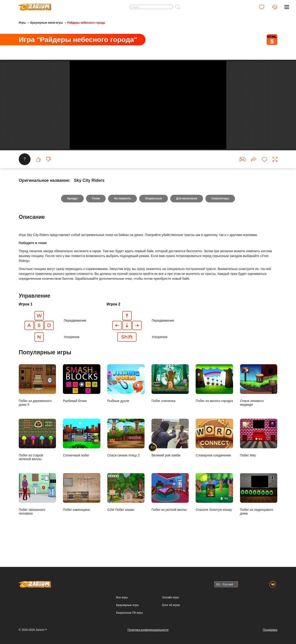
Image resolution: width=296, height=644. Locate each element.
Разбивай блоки (82, 400)
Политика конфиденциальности (148, 630)
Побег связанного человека (37, 511)
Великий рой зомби (170, 454)
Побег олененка (170, 400)
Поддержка (270, 630)
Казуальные (154, 215)
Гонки (96, 215)
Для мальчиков (187, 215)
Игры (22, 23)
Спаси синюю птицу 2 (126, 454)
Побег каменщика (82, 509)
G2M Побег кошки (126, 509)
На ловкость (123, 215)
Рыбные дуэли (126, 400)
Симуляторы (221, 215)
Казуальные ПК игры (129, 613)
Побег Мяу (259, 454)
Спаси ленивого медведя (259, 402)
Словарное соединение (214, 454)
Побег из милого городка (214, 400)
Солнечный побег (82, 454)
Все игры (122, 597)
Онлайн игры (171, 597)
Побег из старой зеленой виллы (37, 456)
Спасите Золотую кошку (214, 509)
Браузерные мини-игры (47, 23)
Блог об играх (171, 605)
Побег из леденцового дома (259, 511)
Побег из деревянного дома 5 (37, 402)
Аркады (72, 215)
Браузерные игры (127, 605)
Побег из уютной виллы (170, 509)
